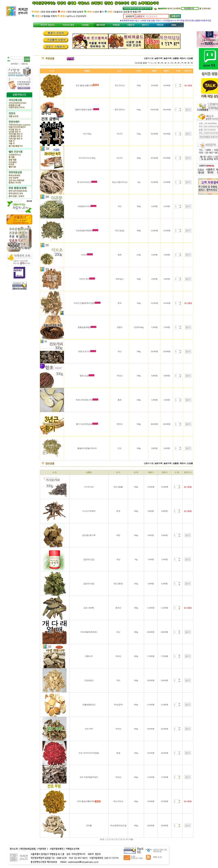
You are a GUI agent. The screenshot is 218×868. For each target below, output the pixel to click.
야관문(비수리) (84, 206)
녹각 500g (87, 134)
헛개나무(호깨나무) (84, 400)
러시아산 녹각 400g (87, 158)
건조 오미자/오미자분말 (89, 753)
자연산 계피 (84, 279)
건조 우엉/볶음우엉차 (89, 777)
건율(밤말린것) (89, 705)
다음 (131, 839)
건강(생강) (89, 680)
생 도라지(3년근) (84, 182)
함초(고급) (84, 376)
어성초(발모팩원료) (84, 231)
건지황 (89, 826)
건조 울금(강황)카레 (84, 85)
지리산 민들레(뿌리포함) (84, 303)
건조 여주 (89, 729)
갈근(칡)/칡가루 (89, 535)
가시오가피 (89, 487)
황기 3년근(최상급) (84, 424)
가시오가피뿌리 (89, 511)
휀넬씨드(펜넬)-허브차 (87, 448)
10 (126, 839)
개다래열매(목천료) (89, 632)
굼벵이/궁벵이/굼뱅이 (84, 110)
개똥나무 (89, 656)
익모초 (84, 255)
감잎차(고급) (89, 559)
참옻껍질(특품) (84, 327)
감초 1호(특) (89, 608)
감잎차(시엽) (89, 584)
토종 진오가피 (84, 351)
